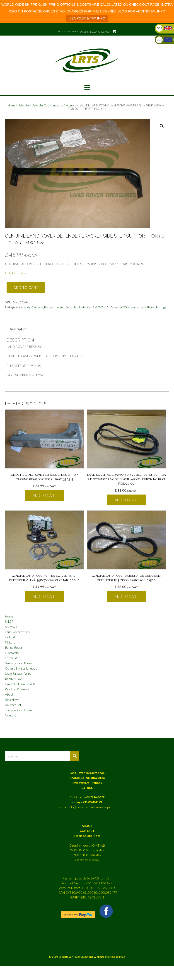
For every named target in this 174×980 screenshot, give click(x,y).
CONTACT (87, 831)
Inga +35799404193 (89, 802)
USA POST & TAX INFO (87, 18)
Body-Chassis (33, 307)
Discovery (12, 653)
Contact (11, 715)
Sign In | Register (68, 31)
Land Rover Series (17, 632)
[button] (87, 88)
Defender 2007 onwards (47, 105)
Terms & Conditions (19, 710)
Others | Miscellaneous (21, 668)
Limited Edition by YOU (21, 684)
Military (10, 642)
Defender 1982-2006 (94, 307)
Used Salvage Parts (18, 674)
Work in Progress (17, 689)
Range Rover (14, 647)
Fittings (70, 105)
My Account (13, 705)
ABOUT (87, 826)
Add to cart (26, 288)
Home (12, 105)
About (9, 694)
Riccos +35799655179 (90, 797)
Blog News (12, 700)
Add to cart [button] (44, 496)
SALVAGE (12, 627)
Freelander (12, 658)
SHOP (9, 621)
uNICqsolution (117, 957)
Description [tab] (18, 329)
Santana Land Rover (19, 663)
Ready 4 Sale (13, 679)
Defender (23, 105)
